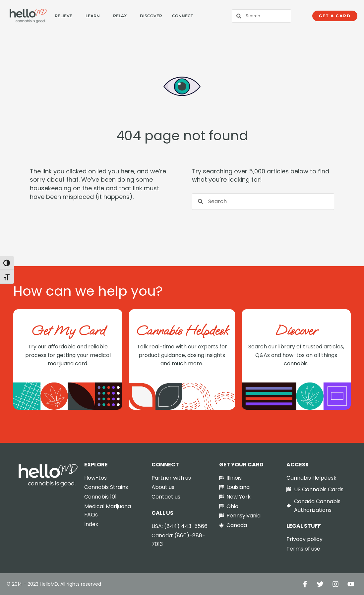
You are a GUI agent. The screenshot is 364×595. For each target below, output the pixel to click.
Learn (93, 16)
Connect (182, 16)
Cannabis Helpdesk (182, 331)
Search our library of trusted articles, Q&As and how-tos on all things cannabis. (296, 355)
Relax (120, 16)
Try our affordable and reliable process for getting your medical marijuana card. (68, 355)
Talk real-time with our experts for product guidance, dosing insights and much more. (182, 355)
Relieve (63, 16)
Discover (151, 16)
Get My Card (68, 331)
